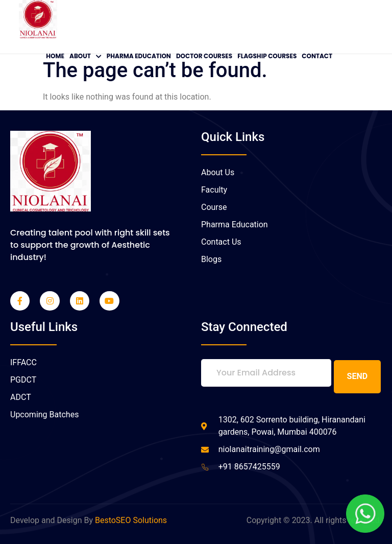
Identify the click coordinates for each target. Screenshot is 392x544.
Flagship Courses (267, 56)
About (85, 56)
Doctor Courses (204, 56)
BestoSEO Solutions (131, 520)
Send (358, 376)
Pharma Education (139, 56)
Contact (317, 56)
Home (55, 56)
